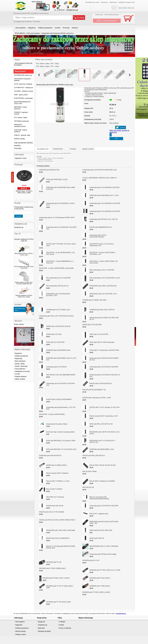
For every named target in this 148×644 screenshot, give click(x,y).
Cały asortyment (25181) (23, 143)
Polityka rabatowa (21, 377)
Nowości (17, 145)
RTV (52, 64)
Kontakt (61, 625)
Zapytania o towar (21, 158)
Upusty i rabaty (20, 364)
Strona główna (20, 622)
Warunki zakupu (20, 631)
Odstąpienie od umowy (22, 371)
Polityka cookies (20, 634)
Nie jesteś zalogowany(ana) (22, 55)
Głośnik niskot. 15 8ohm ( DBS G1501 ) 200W (24, 192)
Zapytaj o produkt (88, 149)
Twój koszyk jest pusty (128, 55)
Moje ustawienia (20, 361)
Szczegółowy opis (43, 149)
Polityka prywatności (22, 356)
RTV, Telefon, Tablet (43, 64)
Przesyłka (73, 149)
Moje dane (41, 628)
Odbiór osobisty (20, 379)
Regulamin (18, 353)
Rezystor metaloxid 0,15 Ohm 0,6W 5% (24, 240)
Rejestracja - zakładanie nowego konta (122, 2)
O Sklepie (62, 622)
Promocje (37, 22)
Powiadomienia (58, 149)
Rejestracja (19, 359)
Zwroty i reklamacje (21, 366)
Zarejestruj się (19, 227)
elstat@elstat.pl (121, 614)
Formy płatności (20, 369)
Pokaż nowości (19, 324)
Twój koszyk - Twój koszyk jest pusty (107, 15)
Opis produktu (114, 123)
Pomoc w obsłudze (65, 628)
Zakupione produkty (44, 631)
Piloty (57, 64)
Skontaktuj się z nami (92, 2)
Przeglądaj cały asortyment (23, 22)
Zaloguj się (104, 2)
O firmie (17, 374)
